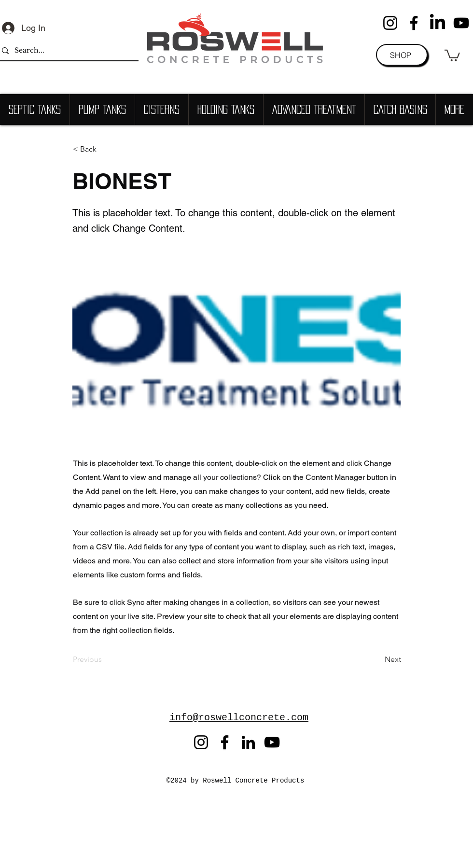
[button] (452, 55)
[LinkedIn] (438, 23)
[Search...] (66, 50)
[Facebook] (414, 23)
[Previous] (105, 660)
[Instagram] (390, 23)
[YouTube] (461, 23)
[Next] (377, 660)
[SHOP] (402, 55)
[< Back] (105, 149)
